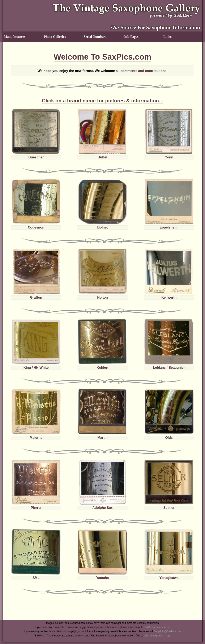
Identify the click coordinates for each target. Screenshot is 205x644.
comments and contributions (144, 71)
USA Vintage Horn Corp (157, 636)
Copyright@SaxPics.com (167, 631)
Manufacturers (15, 37)
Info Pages (131, 37)
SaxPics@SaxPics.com (157, 627)
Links (168, 37)
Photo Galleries (55, 37)
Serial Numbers (95, 37)
